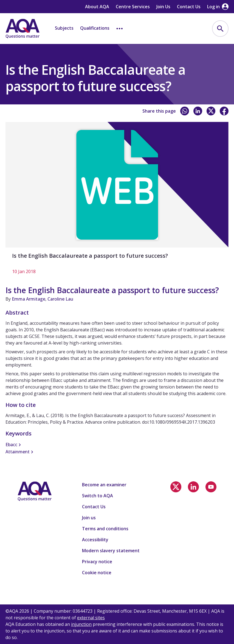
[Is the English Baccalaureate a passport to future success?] (117, 201)
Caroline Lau (60, 299)
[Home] (22, 29)
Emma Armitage (29, 299)
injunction (81, 624)
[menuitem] (220, 29)
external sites (91, 618)
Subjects (64, 28)
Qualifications (95, 28)
